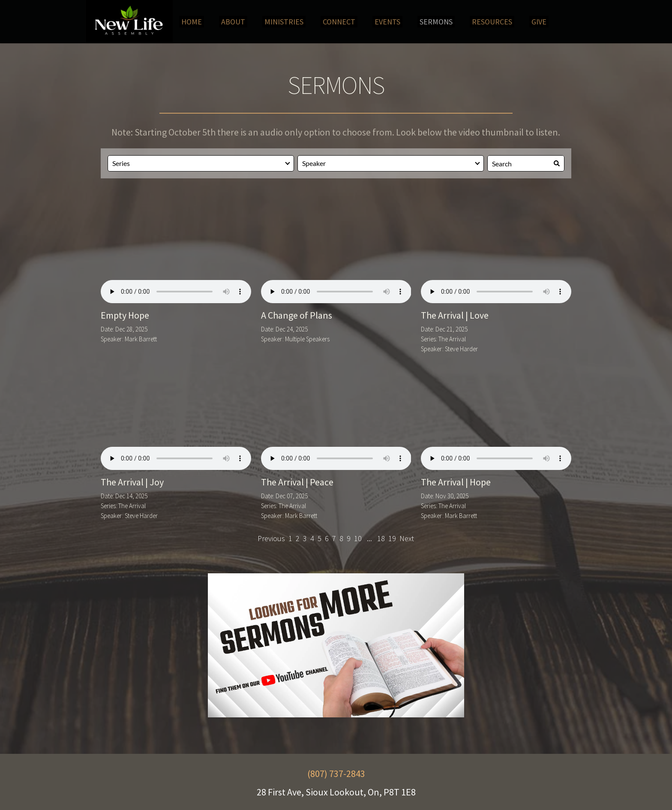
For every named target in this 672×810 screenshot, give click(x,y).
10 (358, 538)
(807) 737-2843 (336, 774)
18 (381, 538)
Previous (271, 538)
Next (407, 538)
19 (392, 538)
